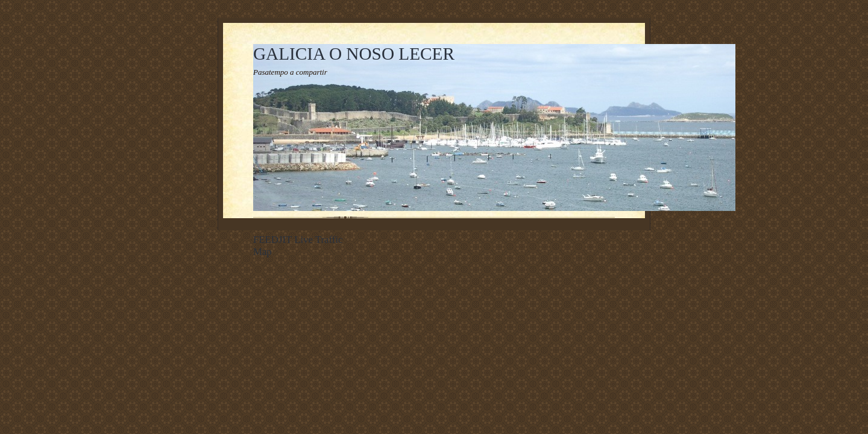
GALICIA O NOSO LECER (354, 54)
